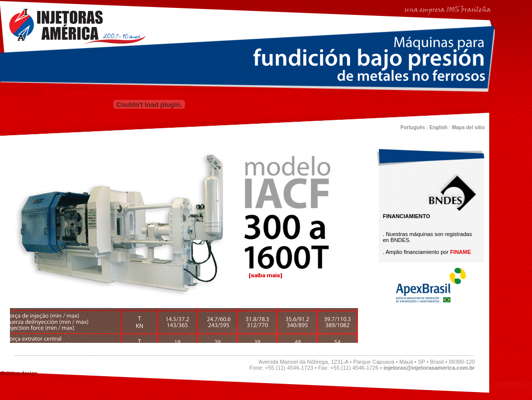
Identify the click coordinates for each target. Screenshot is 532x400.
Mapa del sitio (468, 127)
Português (412, 127)
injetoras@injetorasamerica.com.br (429, 368)
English (439, 127)
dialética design (19, 373)
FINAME (460, 252)
